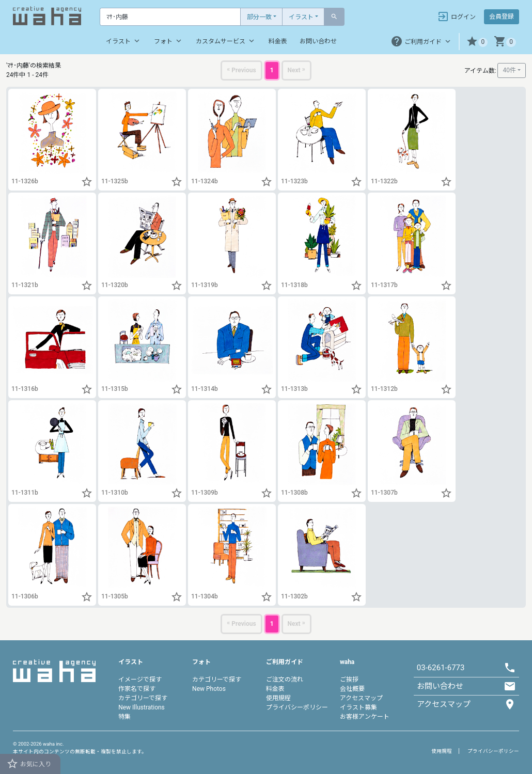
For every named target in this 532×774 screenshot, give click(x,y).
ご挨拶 (349, 680)
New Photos (209, 689)
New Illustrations (142, 707)
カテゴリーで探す (143, 698)
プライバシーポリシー (297, 707)
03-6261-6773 (441, 668)
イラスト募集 (358, 707)
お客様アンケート (365, 717)
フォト (169, 41)
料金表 (278, 41)
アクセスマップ (361, 698)
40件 (509, 70)
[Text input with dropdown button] (170, 17)
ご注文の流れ (285, 680)
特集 (124, 717)
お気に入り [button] (29, 764)
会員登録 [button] (502, 17)
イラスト (301, 17)
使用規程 (278, 698)
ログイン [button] (456, 17)
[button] (477, 42)
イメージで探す (140, 680)
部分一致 (259, 17)
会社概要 (352, 689)
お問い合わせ (318, 41)
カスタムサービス (226, 41)
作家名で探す (137, 689)
